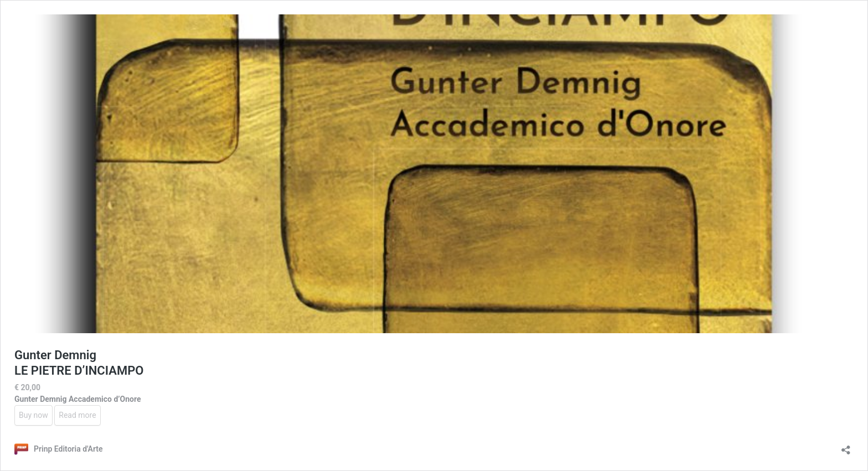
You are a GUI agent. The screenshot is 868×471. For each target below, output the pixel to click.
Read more (77, 415)
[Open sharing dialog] (846, 446)
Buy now (33, 415)
